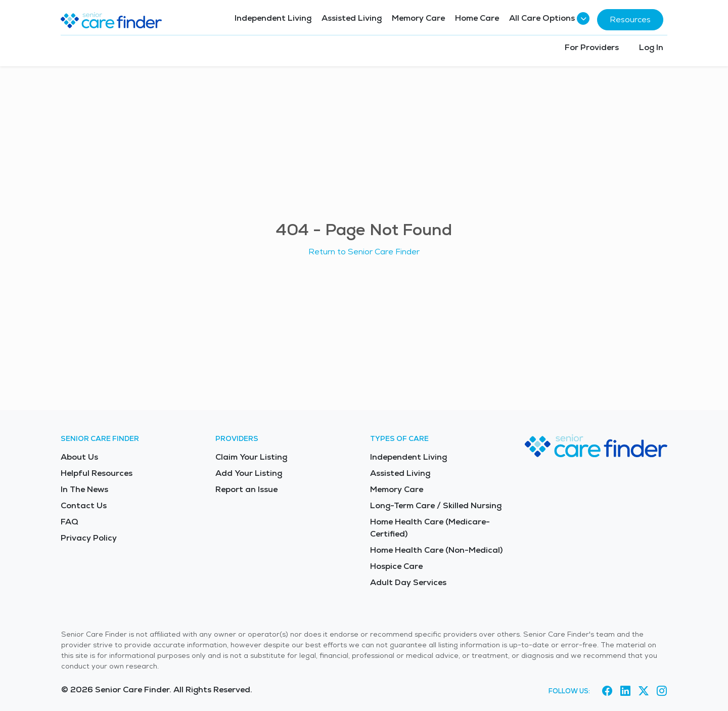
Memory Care (418, 18)
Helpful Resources (97, 473)
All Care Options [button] (548, 18)
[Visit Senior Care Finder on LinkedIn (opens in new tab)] (625, 691)
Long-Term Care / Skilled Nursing (436, 505)
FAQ (70, 522)
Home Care (477, 18)
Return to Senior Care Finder (364, 252)
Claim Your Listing (251, 457)
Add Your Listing (249, 473)
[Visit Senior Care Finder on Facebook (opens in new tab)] (607, 691)
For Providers (592, 47)
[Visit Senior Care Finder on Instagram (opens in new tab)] (662, 691)
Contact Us (84, 505)
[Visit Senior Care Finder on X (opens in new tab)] (644, 691)
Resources (630, 19)
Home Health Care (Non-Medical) (436, 550)
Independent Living (273, 18)
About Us (79, 457)
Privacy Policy (89, 538)
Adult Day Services (408, 582)
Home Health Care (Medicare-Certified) (430, 528)
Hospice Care (396, 566)
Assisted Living (352, 18)
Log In (651, 47)
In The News (84, 489)
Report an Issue (246, 489)
